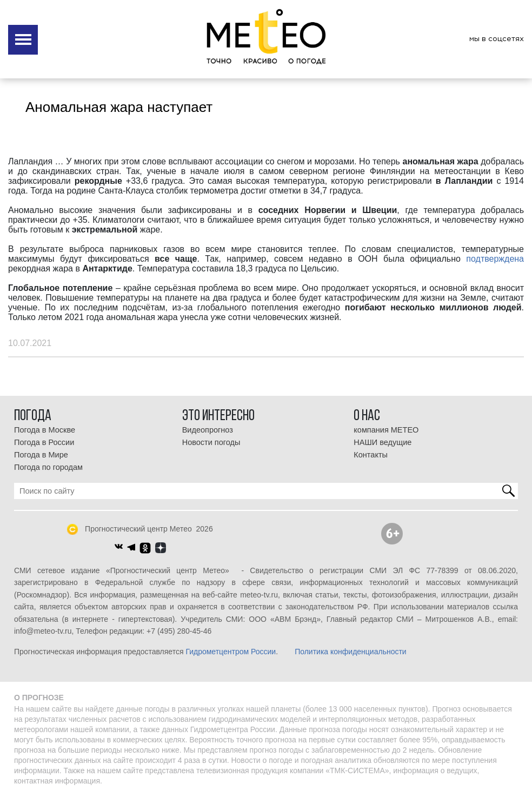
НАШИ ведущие (383, 442)
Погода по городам (48, 467)
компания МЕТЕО (386, 430)
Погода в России (44, 442)
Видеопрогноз (208, 430)
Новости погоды (211, 442)
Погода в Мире (41, 455)
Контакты (371, 455)
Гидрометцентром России (231, 652)
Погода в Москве (45, 430)
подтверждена (495, 259)
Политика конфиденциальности (351, 652)
